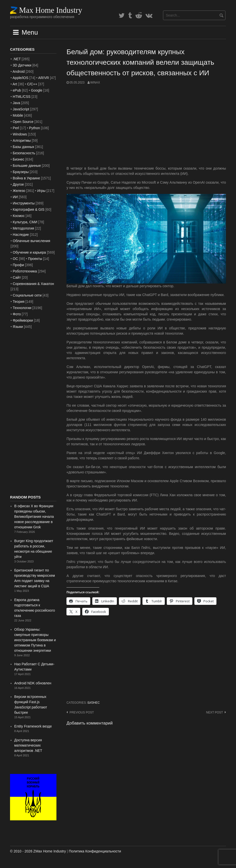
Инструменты (24, 203)
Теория (19, 302)
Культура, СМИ (25, 222)
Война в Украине (26, 178)
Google (37, 90)
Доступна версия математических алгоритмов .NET (28, 745)
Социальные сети (27, 295)
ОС (15, 259)
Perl (16, 128)
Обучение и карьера (29, 252)
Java (17, 103)
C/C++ (32, 84)
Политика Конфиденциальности (95, 851)
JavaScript (21, 109)
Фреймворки (23, 320)
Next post (215, 712)
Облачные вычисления (31, 241)
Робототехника (25, 271)
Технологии (22, 308)
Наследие (21, 235)
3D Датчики (22, 65)
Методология (23, 228)
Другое (18, 184)
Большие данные (27, 166)
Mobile (18, 115)
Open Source (23, 122)
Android (19, 71)
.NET (17, 59)
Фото (17, 314)
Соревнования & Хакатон (33, 284)
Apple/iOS (20, 78)
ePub (17, 90)
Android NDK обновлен (33, 683)
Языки (18, 327)
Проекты (35, 259)
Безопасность (24, 153)
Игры (41, 191)
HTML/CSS (22, 97)
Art (15, 84)
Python (35, 128)
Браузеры (21, 172)
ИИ (15, 197)
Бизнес (94, 703)
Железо (19, 191)
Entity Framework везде (33, 726)
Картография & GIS (29, 209)
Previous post (82, 712)
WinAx (95, 83)
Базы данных (24, 147)
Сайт (17, 277)
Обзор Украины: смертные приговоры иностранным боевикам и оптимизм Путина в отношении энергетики (35, 640)
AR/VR (44, 78)
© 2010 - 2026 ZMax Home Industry (38, 851)
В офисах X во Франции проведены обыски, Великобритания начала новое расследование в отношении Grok (34, 517)
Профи (18, 265)
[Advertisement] (146, 125)
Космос (19, 216)
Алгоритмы (22, 140)
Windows (20, 134)
